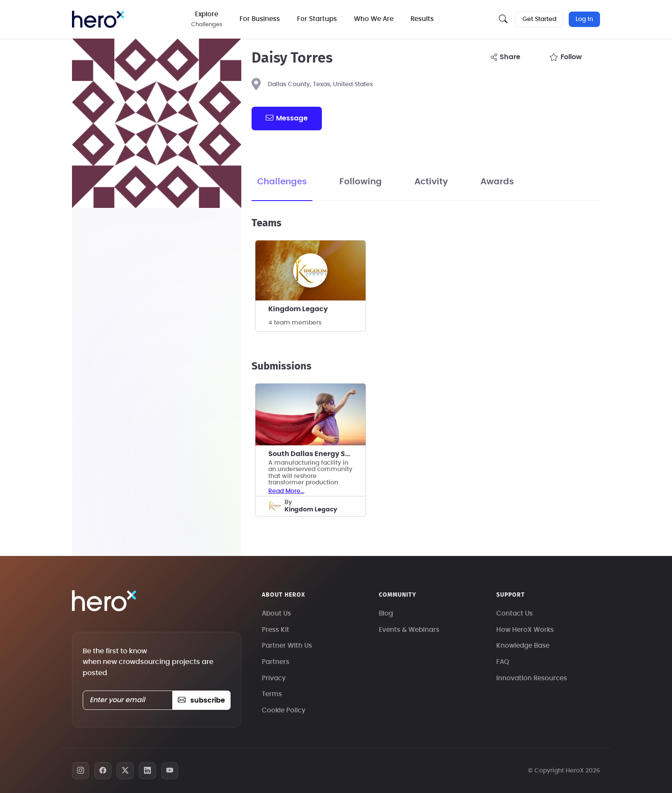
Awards (497, 182)
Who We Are (374, 19)
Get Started (539, 19)
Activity (431, 182)
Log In (584, 19)
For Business (260, 19)
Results (422, 19)
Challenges (282, 182)
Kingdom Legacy (298, 309)
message (287, 118)
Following (361, 182)
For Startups (317, 19)
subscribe (201, 700)
